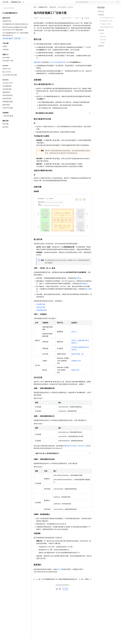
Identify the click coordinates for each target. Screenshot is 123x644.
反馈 (65, 596)
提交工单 (59, 576)
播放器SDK (75, 377)
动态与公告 (53, 14)
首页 (35, 14)
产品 (27, 3)
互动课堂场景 (41, 311)
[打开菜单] (3, 3)
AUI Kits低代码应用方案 (57, 69)
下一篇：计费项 (85, 586)
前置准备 (78, 285)
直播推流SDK (76, 367)
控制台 (104, 3)
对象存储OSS (69, 452)
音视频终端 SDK (16, 9)
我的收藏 (87, 25)
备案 (99, 3)
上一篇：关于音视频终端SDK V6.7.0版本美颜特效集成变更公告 (55, 586)
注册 (109, 3)
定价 (45, 3)
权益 (40, 3)
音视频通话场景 (42, 317)
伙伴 (56, 3)
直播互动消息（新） (78, 361)
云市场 (51, 3)
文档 (95, 3)
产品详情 (76, 25)
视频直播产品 (38, 69)
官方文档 (5, 9)
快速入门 (74, 338)
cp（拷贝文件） (81, 452)
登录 (117, 3)
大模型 (21, 3)
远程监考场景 (41, 314)
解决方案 (34, 3)
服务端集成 (84, 290)
